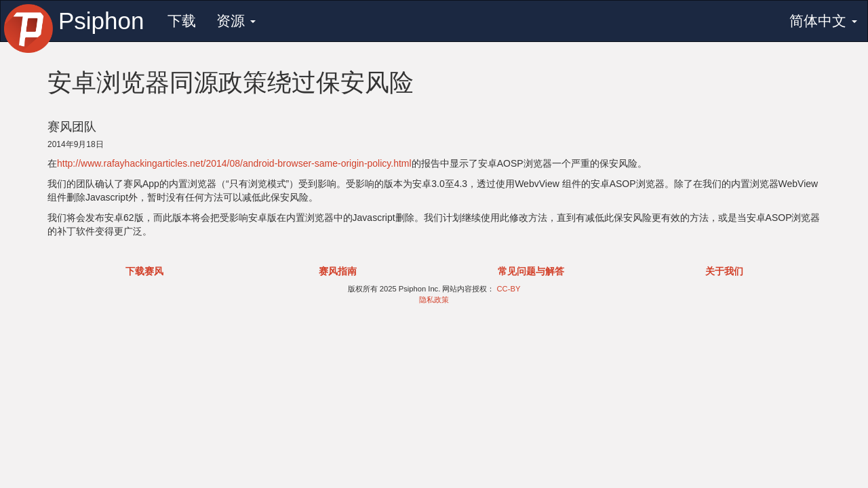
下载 (182, 21)
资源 (236, 21)
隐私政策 (434, 300)
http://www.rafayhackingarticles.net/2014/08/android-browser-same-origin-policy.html (234, 163)
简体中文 (823, 21)
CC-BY (509, 289)
